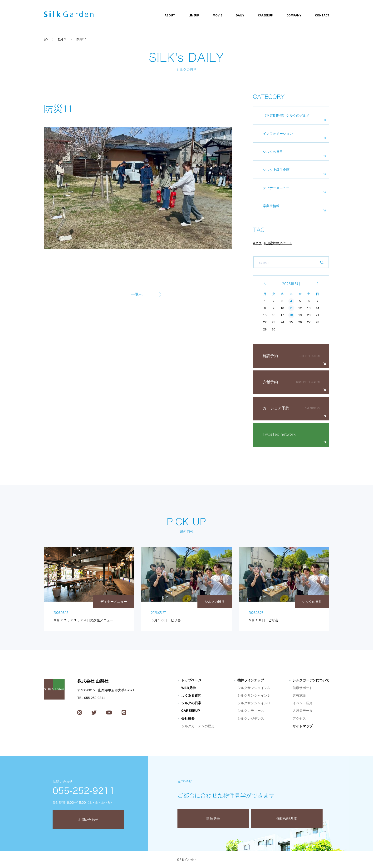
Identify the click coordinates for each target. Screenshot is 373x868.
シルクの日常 (273, 152)
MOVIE (217, 15)
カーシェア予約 (276, 408)
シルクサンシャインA (253, 688)
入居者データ (303, 711)
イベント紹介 (303, 703)
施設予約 (270, 356)
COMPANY (294, 15)
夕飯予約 (270, 382)
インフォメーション (278, 134)
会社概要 (188, 718)
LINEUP (194, 15)
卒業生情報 (271, 206)
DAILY (240, 15)
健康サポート (303, 688)
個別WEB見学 (287, 819)
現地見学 (213, 819)
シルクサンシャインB (253, 695)
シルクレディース (251, 711)
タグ (258, 243)
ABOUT (170, 15)
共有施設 (299, 695)
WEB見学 (189, 688)
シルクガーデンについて (311, 680)
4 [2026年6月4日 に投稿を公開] (291, 301)
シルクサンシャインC (254, 703)
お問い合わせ (88, 820)
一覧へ (137, 294)
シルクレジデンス (251, 718)
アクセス (299, 718)
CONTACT (322, 15)
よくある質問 (191, 695)
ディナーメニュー (276, 188)
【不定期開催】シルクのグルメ (286, 115)
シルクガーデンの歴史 (198, 726)
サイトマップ (303, 726)
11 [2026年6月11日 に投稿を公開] (291, 308)
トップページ (191, 680)
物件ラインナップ (251, 680)
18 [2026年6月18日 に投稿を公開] (291, 315)
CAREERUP (265, 15)
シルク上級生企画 (276, 170)
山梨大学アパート (279, 243)
